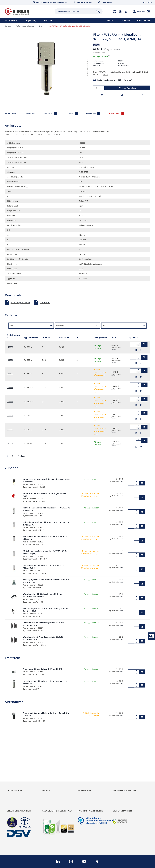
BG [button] (104, 326)
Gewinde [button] (13, 326)
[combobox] (77, 11)
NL (151, 2)
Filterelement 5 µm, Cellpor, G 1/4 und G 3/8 (42, 669)
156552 (10, 347)
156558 (10, 443)
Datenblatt (45, 302)
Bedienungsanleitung (20, 302)
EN (148, 2)
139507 (10, 373)
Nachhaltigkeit (13, 765)
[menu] (50, 21)
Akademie (125, 21)
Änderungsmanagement (54, 774)
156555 (10, 402)
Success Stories (144, 21)
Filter (41, 26)
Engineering (31, 21)
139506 (10, 360)
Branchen (48, 21)
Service (110, 21)
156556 (10, 416)
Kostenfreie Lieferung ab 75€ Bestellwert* (114, 80)
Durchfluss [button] (60, 326)
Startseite (8, 26)
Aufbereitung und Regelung (25, 26)
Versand (119, 50)
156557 (10, 430)
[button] (141, 11)
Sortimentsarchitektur (17, 774)
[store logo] (29, 11)
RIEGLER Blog (13, 761)
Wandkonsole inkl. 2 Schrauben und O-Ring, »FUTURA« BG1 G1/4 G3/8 (42, 595)
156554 (10, 388)
